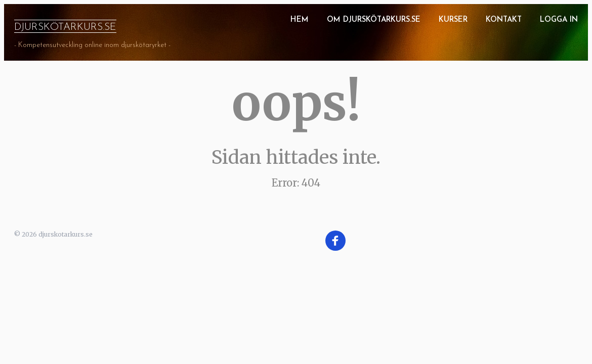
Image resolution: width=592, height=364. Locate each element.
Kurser (453, 20)
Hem (300, 20)
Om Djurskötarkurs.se (374, 20)
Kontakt (504, 20)
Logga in (559, 20)
